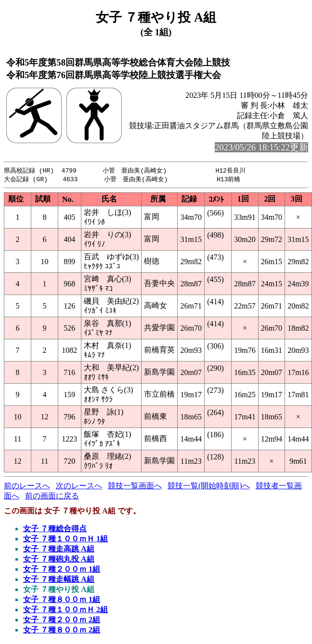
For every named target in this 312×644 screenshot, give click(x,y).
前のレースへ (27, 487)
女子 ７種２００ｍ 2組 (62, 621)
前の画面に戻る (52, 497)
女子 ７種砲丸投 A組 (59, 560)
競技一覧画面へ (135, 487)
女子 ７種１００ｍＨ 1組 (65, 540)
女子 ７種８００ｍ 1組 (62, 600)
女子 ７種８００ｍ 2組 (62, 631)
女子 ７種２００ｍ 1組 (62, 570)
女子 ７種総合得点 (55, 530)
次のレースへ (79, 487)
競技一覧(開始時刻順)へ (209, 487)
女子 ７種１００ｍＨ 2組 (65, 610)
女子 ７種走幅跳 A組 (59, 580)
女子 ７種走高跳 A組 (59, 550)
